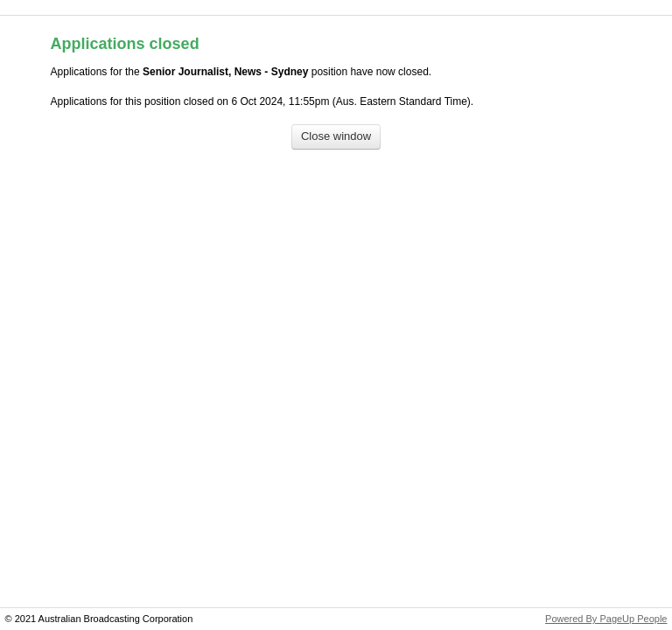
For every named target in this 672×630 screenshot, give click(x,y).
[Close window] (336, 137)
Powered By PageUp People (606, 619)
